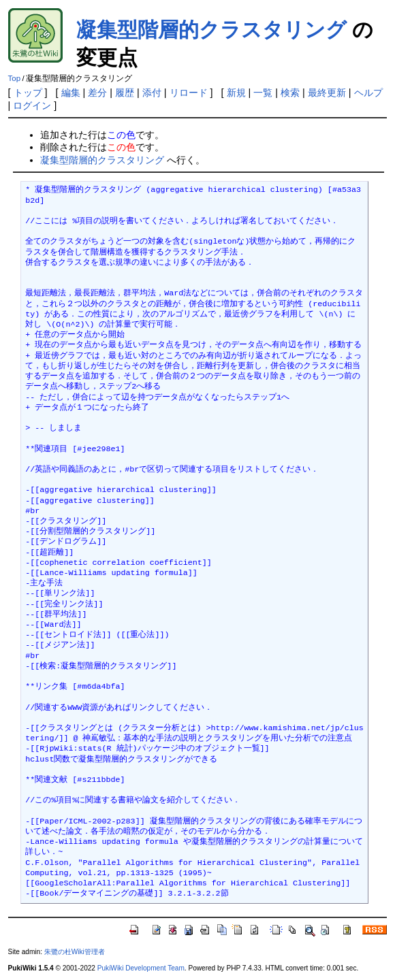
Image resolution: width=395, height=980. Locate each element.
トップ (28, 93)
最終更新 (327, 93)
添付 (152, 93)
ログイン (32, 105)
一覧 (263, 93)
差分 (97, 93)
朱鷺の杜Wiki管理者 (75, 952)
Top (15, 78)
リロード (189, 93)
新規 (236, 93)
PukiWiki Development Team (141, 968)
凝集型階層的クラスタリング (211, 30)
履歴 (125, 93)
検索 (290, 93)
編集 (71, 93)
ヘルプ (368, 93)
